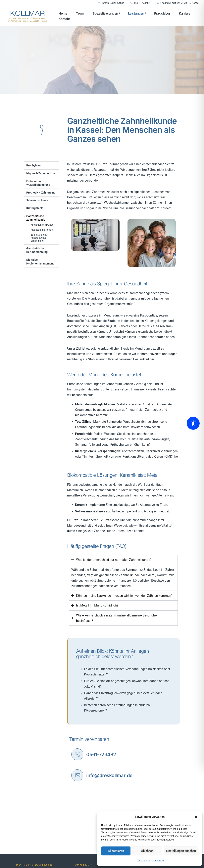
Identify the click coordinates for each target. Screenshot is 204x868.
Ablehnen (147, 851)
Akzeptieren (116, 851)
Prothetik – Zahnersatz (41, 193)
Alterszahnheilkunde (42, 230)
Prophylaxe (33, 165)
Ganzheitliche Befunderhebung (37, 250)
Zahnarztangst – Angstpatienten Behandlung (40, 238)
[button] (196, 817)
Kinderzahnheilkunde (42, 225)
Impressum (158, 860)
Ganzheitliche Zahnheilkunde (36, 218)
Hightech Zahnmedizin (41, 173)
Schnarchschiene (37, 200)
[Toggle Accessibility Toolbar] (193, 423)
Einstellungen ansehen (181, 851)
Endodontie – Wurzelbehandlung (38, 183)
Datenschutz (144, 860)
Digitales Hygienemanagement (40, 261)
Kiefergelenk (34, 208)
